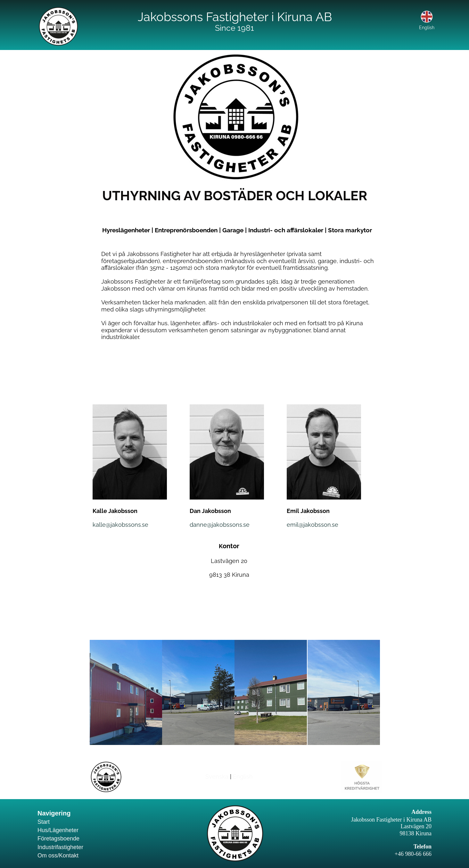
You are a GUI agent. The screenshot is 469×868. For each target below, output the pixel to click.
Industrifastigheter (60, 847)
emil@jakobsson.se (313, 525)
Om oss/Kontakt (58, 856)
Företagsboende (58, 839)
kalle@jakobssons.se (120, 525)
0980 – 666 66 (112, 518)
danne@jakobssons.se (220, 525)
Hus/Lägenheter (58, 830)
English (243, 777)
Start (44, 822)
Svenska (217, 777)
